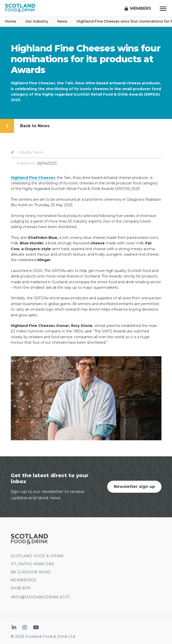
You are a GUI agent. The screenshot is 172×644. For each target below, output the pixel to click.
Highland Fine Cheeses (33, 178)
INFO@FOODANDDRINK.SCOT (40, 597)
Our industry (39, 21)
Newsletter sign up (134, 487)
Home (13, 21)
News (65, 21)
